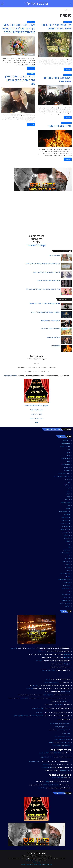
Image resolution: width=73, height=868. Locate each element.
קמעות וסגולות (67, 562)
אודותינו (23, 865)
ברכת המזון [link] (67, 654)
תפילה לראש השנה (56, 746)
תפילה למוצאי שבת (65, 771)
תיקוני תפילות (67, 585)
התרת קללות (57, 753)
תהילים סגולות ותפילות (64, 580)
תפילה (69, 591)
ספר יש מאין (67, 515)
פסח (69, 547)
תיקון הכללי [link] (67, 664)
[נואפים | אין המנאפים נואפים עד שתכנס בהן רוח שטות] (66, 306)
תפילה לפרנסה (66, 600)
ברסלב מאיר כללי (66, 464)
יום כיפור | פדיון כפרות (64, 727)
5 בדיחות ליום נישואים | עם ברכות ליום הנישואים (46, 272)
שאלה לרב (68, 568)
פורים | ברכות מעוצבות (64, 736)
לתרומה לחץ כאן (31, 860)
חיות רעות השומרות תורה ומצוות (51, 329)
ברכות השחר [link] (39, 661)
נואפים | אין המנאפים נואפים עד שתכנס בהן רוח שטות (45, 304)
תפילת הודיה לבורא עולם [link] (48, 670)
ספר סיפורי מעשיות (65, 529)
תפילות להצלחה (42, 788)
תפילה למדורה (56, 346)
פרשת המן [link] (14, 648)
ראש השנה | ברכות (65, 743)
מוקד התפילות (46, 865)
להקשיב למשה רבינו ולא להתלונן (50, 321)
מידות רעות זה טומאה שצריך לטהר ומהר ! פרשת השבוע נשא (20, 80)
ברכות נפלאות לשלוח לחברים (52, 682)
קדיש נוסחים (67, 559)
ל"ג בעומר (68, 500)
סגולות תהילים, (55, 785)
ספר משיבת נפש (66, 526)
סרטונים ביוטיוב (59, 704)
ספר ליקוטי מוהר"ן (66, 518)
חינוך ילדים (68, 485)
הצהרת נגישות (37, 862)
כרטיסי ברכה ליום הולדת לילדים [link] (22, 716)
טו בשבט (68, 494)
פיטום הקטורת (45, 764)
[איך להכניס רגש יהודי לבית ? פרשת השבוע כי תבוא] (55, 45)
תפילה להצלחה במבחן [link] (58, 778)
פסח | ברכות (67, 739)
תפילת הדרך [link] (67, 658)
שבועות (69, 571)
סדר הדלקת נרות (54, 724)
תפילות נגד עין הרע (65, 603)
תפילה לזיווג (67, 597)
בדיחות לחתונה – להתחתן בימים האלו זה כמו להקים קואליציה (42, 264)
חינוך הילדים (30, 689)
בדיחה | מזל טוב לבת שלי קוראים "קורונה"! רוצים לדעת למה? (43, 289)
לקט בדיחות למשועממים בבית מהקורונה (48, 281)
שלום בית (68, 577)
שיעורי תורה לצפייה (65, 574)
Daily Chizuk (67, 441)
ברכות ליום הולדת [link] (41, 712)
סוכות (69, 506)
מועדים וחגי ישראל (66, 123)
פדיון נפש (68, 541)
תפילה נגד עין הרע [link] (44, 753)
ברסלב (69, 461)
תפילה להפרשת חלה (46, 767)
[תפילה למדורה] (66, 348)
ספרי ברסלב (67, 535)
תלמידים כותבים (66, 588)
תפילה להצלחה (66, 594)
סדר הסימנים (67, 746)
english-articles (66, 444)
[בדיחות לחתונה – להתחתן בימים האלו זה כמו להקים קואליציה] (66, 266)
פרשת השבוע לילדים (65, 553)
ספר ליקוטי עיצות (66, 520)
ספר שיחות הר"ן (66, 532)
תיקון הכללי (67, 583)
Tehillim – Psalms (65, 447)
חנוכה (69, 491)
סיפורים (68, 509)
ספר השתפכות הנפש (65, 512)
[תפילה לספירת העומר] (55, 138)
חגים (69, 482)
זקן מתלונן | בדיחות (54, 255)
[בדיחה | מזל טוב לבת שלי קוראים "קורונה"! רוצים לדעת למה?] (66, 292)
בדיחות (69, 453)
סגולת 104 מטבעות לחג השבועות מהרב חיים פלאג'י (45, 312)
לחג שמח (61, 739)
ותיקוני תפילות (47, 785)
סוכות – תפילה (66, 733)
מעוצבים (51, 743)
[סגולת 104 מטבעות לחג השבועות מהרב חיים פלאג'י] (66, 315)
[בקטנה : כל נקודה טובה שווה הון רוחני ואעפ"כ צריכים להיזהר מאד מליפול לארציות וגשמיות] (18, 46)
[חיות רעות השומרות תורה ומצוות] (66, 331)
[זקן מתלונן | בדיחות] (66, 258)
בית (70, 10)
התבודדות (68, 479)
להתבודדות (35, 685)
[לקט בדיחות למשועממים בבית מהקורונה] (66, 283)
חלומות (69, 488)
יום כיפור (68, 497)
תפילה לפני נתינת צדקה (10, 376)
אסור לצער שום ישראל (53, 337)
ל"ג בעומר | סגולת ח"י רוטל (63, 730)
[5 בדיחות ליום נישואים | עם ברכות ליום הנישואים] (66, 275)
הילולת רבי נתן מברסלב (64, 473)
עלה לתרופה (67, 538)
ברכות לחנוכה (66, 724)
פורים (69, 544)
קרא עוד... (68, 70)
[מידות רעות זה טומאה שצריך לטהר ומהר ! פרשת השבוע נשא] (18, 100)
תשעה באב (67, 606)
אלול (69, 450)
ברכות (69, 455)
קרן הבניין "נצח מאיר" (36, 245)
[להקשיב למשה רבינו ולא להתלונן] (66, 323)
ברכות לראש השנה (65, 458)
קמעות (47, 782)
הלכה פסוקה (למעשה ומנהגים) (62, 476)
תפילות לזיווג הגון (42, 651)
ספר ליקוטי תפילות (66, 523)
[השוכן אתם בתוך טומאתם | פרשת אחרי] (55, 95)
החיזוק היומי (67, 467)
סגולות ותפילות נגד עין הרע (47, 757)
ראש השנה (67, 565)
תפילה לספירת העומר (60, 126)
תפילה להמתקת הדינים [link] (38, 708)
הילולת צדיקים (67, 470)
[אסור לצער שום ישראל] (66, 340)
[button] (37, 406)
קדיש (69, 556)
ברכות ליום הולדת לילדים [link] (37, 716)
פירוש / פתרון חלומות (35, 761)
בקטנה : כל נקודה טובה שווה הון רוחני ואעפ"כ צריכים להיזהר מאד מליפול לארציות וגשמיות (18, 29)
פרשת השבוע (67, 22)
